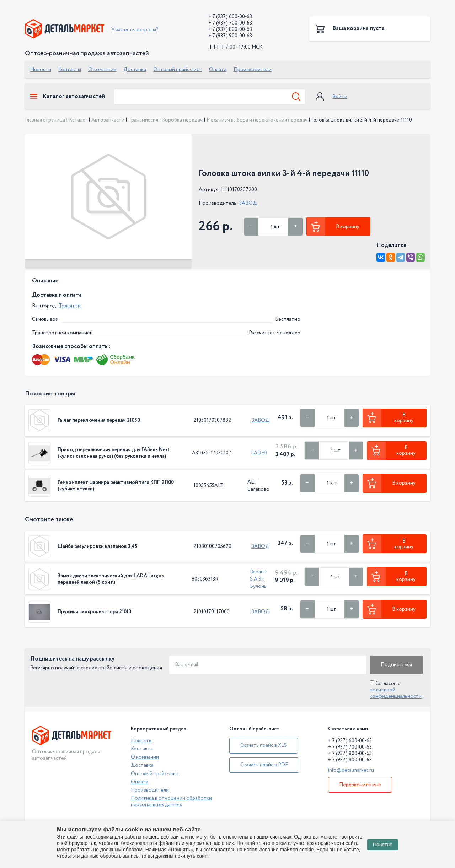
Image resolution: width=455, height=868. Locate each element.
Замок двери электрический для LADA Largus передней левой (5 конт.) (111, 579)
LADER (259, 453)
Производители (253, 70)
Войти (340, 97)
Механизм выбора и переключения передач (257, 120)
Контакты (70, 70)
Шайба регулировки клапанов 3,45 (98, 546)
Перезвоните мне (360, 785)
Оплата (218, 70)
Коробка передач (182, 120)
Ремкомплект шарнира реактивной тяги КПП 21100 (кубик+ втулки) (116, 486)
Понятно (383, 845)
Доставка (135, 70)
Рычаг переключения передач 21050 (99, 420)
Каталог (78, 120)
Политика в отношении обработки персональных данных (171, 802)
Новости (41, 70)
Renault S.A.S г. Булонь (258, 579)
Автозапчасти (108, 120)
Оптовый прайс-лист (178, 70)
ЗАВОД (248, 203)
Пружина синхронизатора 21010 (94, 612)
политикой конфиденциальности (396, 693)
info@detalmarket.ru (351, 770)
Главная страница (45, 120)
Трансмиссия (143, 120)
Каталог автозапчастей (68, 97)
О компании (102, 70)
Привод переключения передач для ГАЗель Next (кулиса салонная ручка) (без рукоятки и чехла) (114, 453)
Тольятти (70, 306)
